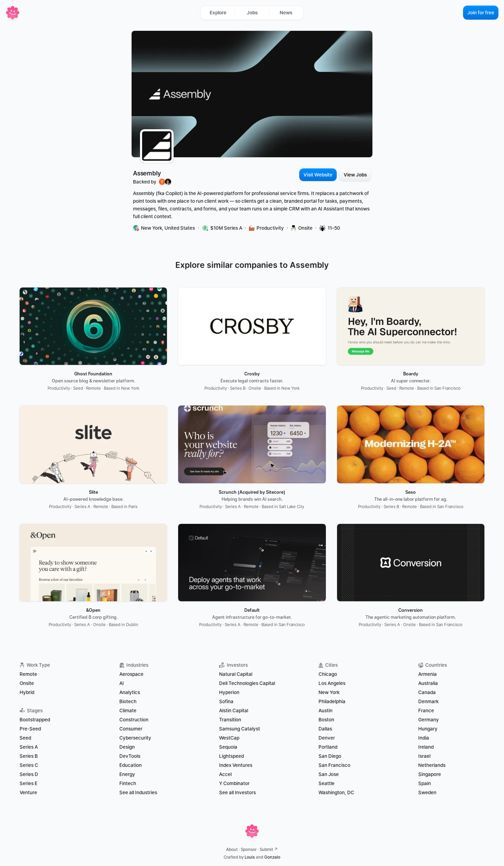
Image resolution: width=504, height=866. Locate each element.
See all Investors (237, 792)
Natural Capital (236, 674)
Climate (128, 711)
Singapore (430, 774)
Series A (29, 747)
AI (122, 683)
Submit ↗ (269, 850)
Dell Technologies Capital (247, 683)
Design (127, 747)
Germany (429, 720)
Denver (327, 738)
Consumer (131, 729)
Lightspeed (232, 756)
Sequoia (228, 747)
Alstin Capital (234, 711)
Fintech (128, 783)
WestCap (229, 738)
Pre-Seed (30, 729)
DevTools (130, 756)
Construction (134, 720)
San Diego (330, 756)
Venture (28, 792)
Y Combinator (234, 783)
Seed (25, 738)
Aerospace (131, 674)
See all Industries (138, 792)
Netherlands (432, 765)
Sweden (427, 792)
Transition (230, 720)
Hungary (428, 729)
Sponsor (249, 850)
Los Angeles (332, 683)
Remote (28, 674)
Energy (127, 774)
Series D (29, 774)
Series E (29, 783)
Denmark (428, 701)
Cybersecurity (135, 738)
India (424, 738)
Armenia (428, 674)
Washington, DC (336, 792)
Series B (29, 756)
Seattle (327, 783)
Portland (328, 747)
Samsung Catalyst (240, 729)
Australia (428, 683)
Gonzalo (272, 857)
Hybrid (27, 692)
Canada (427, 692)
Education (131, 765)
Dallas (325, 729)
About (232, 850)
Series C (29, 765)
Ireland (426, 747)
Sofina (226, 701)
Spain (425, 783)
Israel (424, 756)
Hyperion (229, 692)
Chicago (328, 674)
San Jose (329, 774)
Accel (225, 774)
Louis (250, 857)
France (426, 711)
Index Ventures (236, 765)
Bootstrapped (35, 720)
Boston (326, 720)
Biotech (128, 701)
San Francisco (334, 765)
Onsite (27, 683)
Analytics (130, 692)
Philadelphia (332, 701)
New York (329, 692)
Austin (325, 711)
